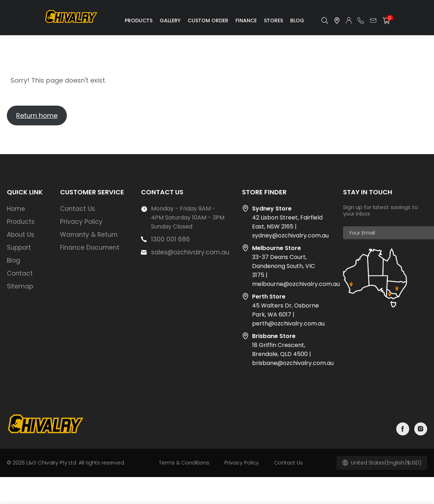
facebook (403, 429)
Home (16, 209)
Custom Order (208, 20)
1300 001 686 (170, 239)
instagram (421, 429)
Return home (37, 115)
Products (139, 20)
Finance (246, 20)
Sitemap (20, 286)
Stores (273, 20)
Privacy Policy (81, 222)
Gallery (170, 20)
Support (19, 248)
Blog (297, 20)
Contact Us (77, 209)
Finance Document (90, 248)
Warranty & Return (89, 235)
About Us (20, 235)
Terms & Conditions (184, 463)
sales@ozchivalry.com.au (190, 252)
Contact (20, 273)
